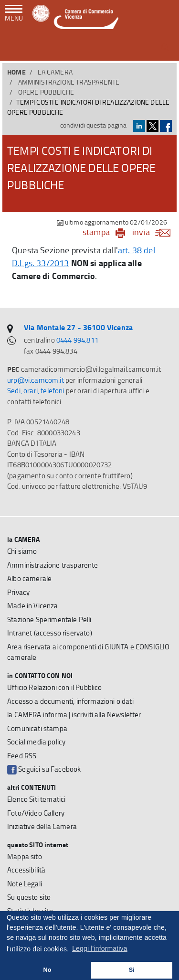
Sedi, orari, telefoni (36, 391)
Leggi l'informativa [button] (100, 948)
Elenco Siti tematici (36, 799)
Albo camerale (29, 578)
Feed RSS (22, 756)
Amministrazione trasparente (69, 82)
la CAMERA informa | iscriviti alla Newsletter (74, 715)
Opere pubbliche (46, 92)
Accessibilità (26, 870)
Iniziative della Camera (42, 826)
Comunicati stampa (37, 728)
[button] (165, 47)
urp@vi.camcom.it (36, 380)
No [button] (47, 970)
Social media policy (36, 742)
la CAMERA (55, 72)
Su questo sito (29, 897)
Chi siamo (22, 551)
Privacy (18, 592)
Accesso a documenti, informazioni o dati (70, 701)
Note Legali (25, 884)
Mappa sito (25, 856)
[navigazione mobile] (14, 14)
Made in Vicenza (33, 606)
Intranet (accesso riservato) (50, 633)
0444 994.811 (77, 340)
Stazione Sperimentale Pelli (49, 619)
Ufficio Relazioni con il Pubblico (55, 687)
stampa (96, 232)
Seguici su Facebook (44, 769)
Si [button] (132, 970)
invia (154, 232)
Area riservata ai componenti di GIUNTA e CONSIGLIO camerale (88, 652)
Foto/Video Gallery (36, 813)
